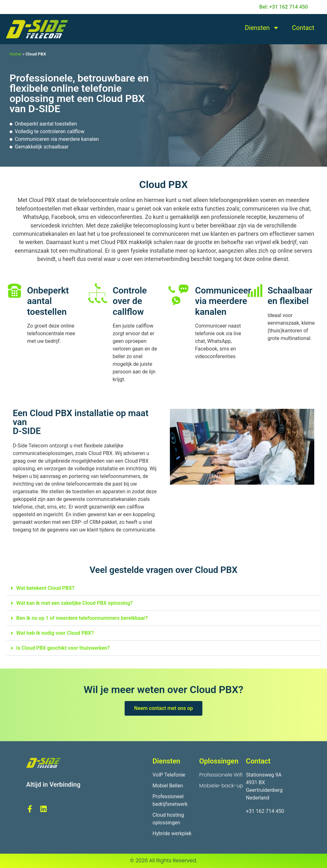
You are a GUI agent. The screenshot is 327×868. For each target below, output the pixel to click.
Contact (303, 28)
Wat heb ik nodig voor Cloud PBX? (55, 633)
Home (15, 54)
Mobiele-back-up (221, 786)
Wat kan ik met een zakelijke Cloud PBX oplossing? (74, 603)
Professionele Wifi (221, 775)
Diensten (262, 28)
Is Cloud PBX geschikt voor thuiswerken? (63, 648)
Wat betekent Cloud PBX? (45, 588)
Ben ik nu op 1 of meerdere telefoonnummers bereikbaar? (82, 618)
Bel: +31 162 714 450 (283, 7)
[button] (163, 588)
